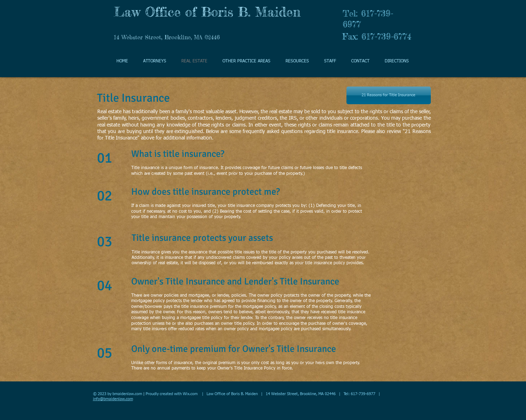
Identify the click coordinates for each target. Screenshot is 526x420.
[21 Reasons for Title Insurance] (389, 95)
